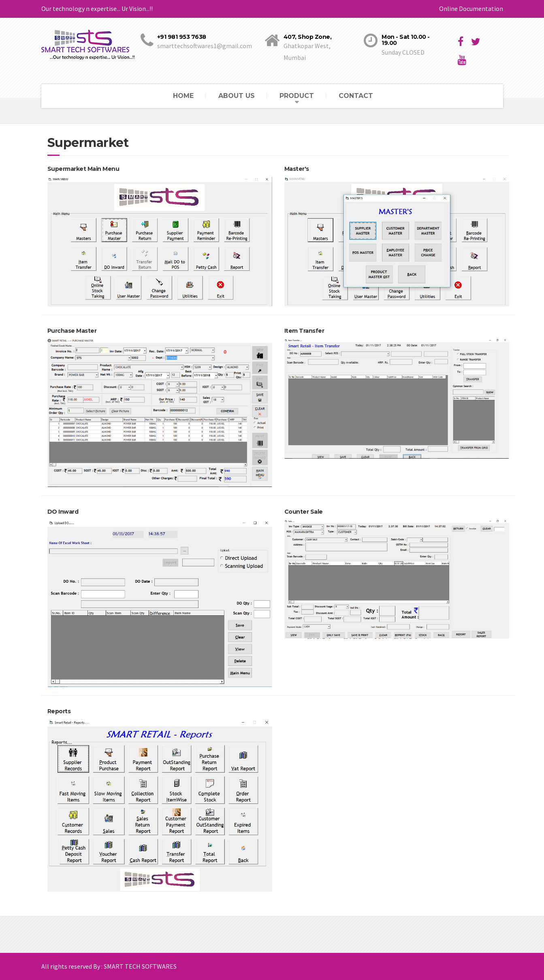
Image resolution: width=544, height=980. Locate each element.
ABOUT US (237, 96)
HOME (183, 96)
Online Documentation (471, 9)
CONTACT (356, 96)
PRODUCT (297, 96)
